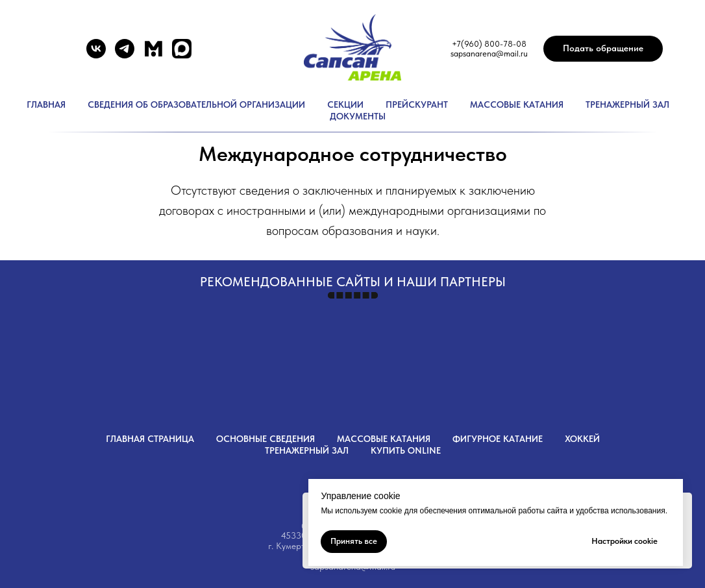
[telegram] (125, 55)
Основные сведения (266, 439)
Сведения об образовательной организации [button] (196, 104)
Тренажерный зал (627, 104)
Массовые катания (517, 104)
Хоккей (582, 439)
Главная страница (150, 439)
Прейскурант (417, 104)
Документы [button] (358, 116)
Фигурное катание (498, 439)
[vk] (96, 55)
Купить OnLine (406, 450)
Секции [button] (345, 104)
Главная (46, 104)
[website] (153, 55)
